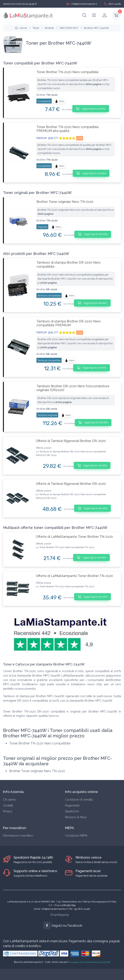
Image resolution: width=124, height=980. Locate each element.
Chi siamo (10, 800)
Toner (36, 28)
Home (21, 28)
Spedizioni (72, 811)
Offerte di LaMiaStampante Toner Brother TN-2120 (74, 537)
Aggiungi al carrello (91, 108)
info (80, 138)
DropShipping (60, 915)
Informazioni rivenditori (18, 836)
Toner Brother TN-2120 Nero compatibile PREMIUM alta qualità (68, 129)
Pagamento (72, 805)
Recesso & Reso (76, 817)
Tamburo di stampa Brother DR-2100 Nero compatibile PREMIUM (69, 323)
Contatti (8, 805)
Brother (50, 28)
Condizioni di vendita (79, 800)
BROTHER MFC (69, 28)
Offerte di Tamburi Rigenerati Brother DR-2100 (71, 441)
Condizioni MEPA (76, 836)
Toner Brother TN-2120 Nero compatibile (68, 72)
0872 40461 (113, 4)
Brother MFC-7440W (96, 28)
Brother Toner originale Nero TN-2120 (65, 202)
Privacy (8, 811)
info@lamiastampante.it (82, 4)
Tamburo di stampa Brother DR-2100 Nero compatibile (69, 264)
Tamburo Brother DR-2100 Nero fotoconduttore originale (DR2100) (73, 388)
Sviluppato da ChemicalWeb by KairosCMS (90, 962)
